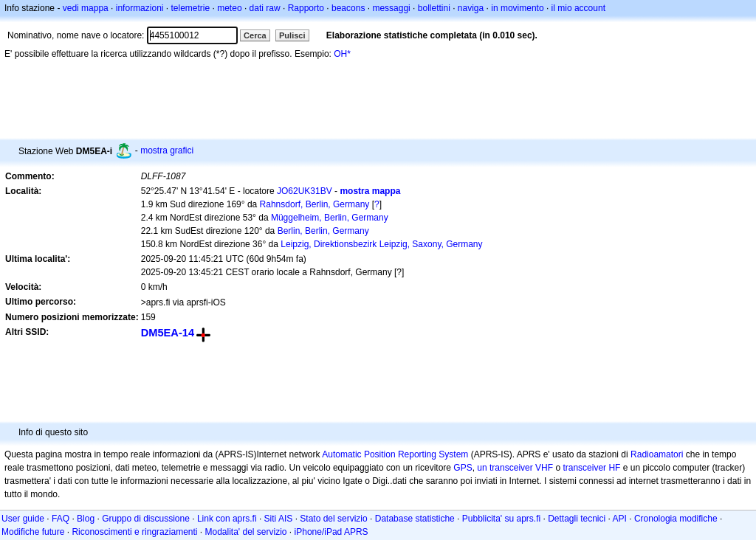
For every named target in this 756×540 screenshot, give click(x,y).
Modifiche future (33, 532)
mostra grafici (167, 150)
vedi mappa (86, 8)
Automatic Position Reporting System (395, 454)
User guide (23, 519)
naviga (471, 8)
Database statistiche (415, 519)
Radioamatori (657, 454)
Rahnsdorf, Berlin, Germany (315, 204)
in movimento (517, 8)
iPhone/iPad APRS (331, 532)
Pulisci (292, 35)
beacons (348, 8)
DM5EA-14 (168, 333)
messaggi (391, 8)
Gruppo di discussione (146, 519)
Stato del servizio (333, 519)
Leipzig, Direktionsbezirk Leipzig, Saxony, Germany (381, 244)
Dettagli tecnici (577, 519)
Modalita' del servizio (246, 532)
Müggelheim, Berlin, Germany (330, 218)
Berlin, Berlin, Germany (323, 231)
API (620, 519)
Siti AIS (279, 519)
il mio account (578, 8)
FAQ (61, 519)
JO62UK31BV (305, 191)
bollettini (434, 8)
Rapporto (306, 8)
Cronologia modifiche (676, 519)
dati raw (265, 8)
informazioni (140, 8)
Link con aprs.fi (227, 519)
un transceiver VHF (515, 468)
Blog (86, 519)
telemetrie (191, 8)
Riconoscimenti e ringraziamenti (134, 532)
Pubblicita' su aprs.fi (501, 519)
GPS (463, 468)
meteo (229, 8)
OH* (342, 54)
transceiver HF (591, 468)
